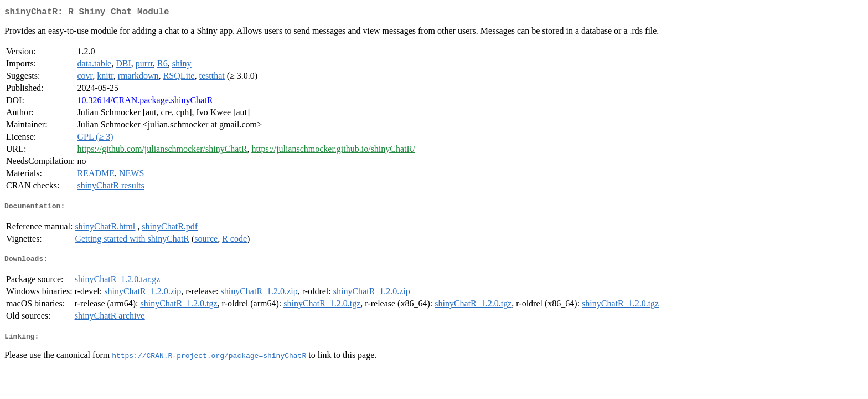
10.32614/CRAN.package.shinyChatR (145, 102)
